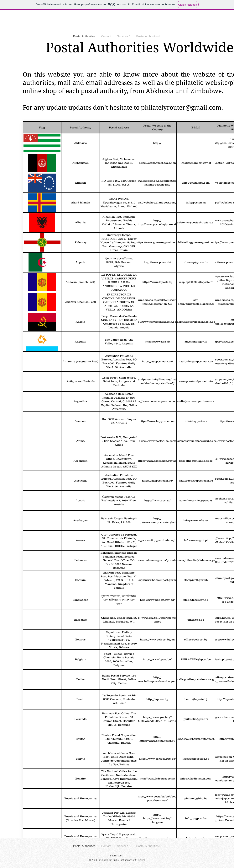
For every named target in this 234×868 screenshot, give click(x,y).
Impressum (116, 855)
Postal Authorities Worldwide (140, 48)
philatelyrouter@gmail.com (181, 108)
